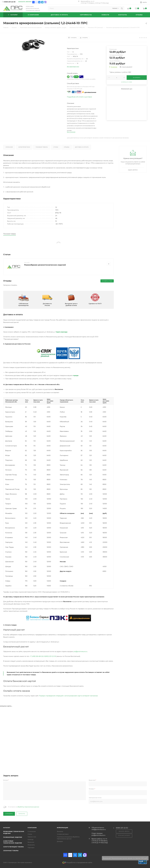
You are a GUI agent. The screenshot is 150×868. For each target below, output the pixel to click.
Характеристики (24, 147)
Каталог (7, 828)
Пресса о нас (32, 837)
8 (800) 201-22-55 (50, 656)
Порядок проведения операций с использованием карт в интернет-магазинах (68, 696)
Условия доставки (63, 834)
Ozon (33, 2)
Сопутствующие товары (13, 847)
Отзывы (67, 147)
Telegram (42, 2)
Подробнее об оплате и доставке (79, 97)
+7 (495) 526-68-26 (36, 656)
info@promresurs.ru (99, 829)
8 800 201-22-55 (10, 2)
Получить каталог (124, 836)
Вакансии (31, 842)
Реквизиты (31, 845)
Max (45, 2)
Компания (32, 828)
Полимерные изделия (13, 837)
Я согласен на (24, 807)
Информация (63, 828)
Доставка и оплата (82, 147)
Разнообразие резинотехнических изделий (45, 265)
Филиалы (60, 831)
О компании (32, 831)
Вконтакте (39, 2)
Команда (31, 839)
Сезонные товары (11, 851)
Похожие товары (42, 147)
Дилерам (60, 841)
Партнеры (31, 848)
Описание (9, 147)
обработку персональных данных (28, 807)
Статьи (56, 147)
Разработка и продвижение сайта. (77, 862)
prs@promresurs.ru (80, 651)
